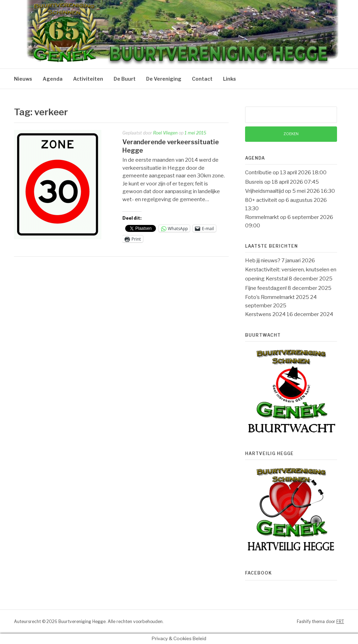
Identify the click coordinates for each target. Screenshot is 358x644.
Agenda (53, 79)
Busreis (254, 182)
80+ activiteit (261, 200)
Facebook (259, 573)
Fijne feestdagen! (266, 288)
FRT (340, 621)
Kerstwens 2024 (265, 314)
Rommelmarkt (262, 217)
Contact (202, 79)
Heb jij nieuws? (263, 261)
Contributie (258, 173)
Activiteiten (88, 79)
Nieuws (23, 79)
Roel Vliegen (165, 133)
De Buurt (125, 79)
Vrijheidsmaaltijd (264, 191)
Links (230, 79)
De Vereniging (164, 79)
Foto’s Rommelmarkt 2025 (277, 297)
